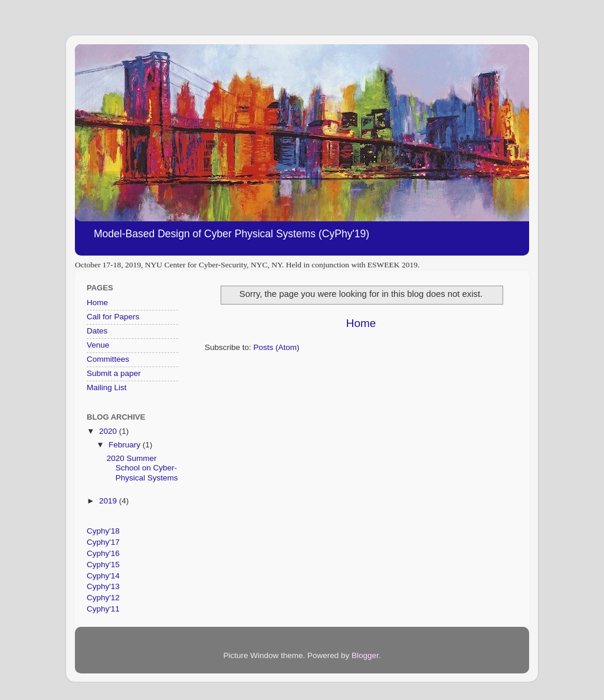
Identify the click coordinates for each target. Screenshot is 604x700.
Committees (108, 359)
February (126, 445)
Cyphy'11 (103, 609)
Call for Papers (113, 317)
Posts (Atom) (277, 347)
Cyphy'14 (103, 576)
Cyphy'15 (103, 565)
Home (361, 323)
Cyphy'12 (103, 598)
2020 (109, 431)
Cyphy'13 (103, 586)
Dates (97, 331)
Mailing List (107, 387)
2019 (109, 501)
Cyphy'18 (103, 531)
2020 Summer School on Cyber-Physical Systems (142, 468)
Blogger (365, 655)
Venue (98, 345)
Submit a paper (114, 373)
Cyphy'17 (103, 542)
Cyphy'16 (103, 553)
